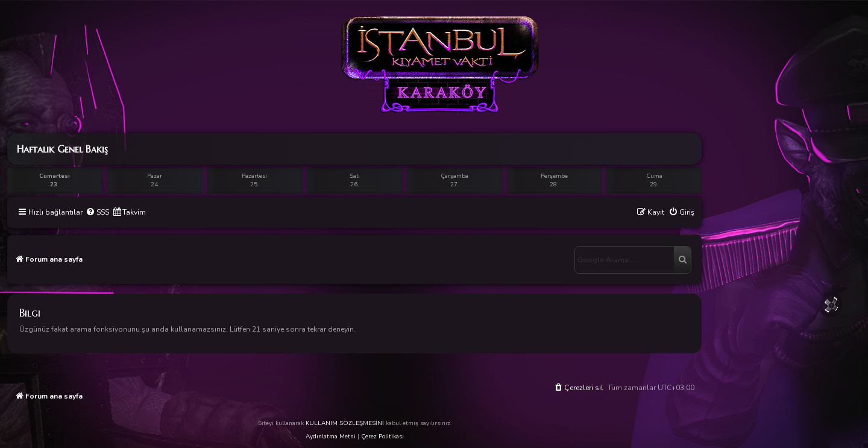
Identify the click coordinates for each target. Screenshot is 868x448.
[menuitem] (97, 213)
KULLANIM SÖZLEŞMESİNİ (345, 423)
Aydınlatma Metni (331, 437)
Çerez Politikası (382, 437)
